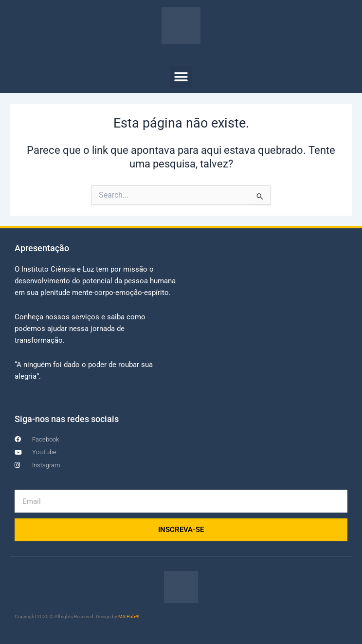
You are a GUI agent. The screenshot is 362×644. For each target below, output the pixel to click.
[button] (181, 77)
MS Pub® (129, 616)
